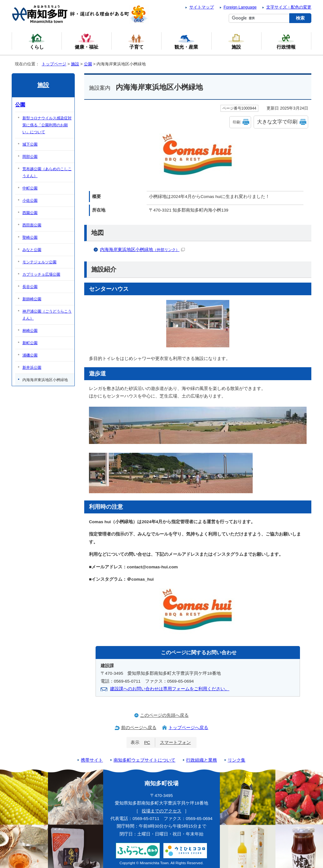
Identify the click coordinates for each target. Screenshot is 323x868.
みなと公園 (32, 250)
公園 (88, 64)
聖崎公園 (30, 237)
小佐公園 (30, 201)
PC (147, 742)
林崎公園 (30, 331)
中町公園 (30, 188)
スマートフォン (175, 742)
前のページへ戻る (139, 728)
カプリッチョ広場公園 (41, 274)
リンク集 (237, 760)
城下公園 (30, 144)
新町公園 (30, 343)
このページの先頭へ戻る (164, 715)
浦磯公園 (30, 355)
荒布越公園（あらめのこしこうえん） (47, 172)
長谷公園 (30, 287)
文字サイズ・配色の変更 (289, 7)
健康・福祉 (87, 41)
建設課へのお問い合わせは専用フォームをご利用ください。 (170, 689)
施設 (75, 64)
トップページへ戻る (188, 728)
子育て (136, 41)
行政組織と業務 (202, 760)
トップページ (54, 64)
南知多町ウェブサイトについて (144, 760)
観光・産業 (186, 41)
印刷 (237, 122)
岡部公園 (30, 157)
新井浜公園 (32, 368)
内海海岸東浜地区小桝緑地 (142, 250)
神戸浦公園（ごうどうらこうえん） (47, 315)
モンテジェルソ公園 (39, 262)
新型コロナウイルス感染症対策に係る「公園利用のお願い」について (47, 125)
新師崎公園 (32, 299)
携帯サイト (92, 760)
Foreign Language (240, 7)
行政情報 (286, 41)
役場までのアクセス (161, 811)
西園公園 (30, 213)
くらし (37, 41)
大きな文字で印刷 (277, 122)
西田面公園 (32, 225)
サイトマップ (202, 7)
